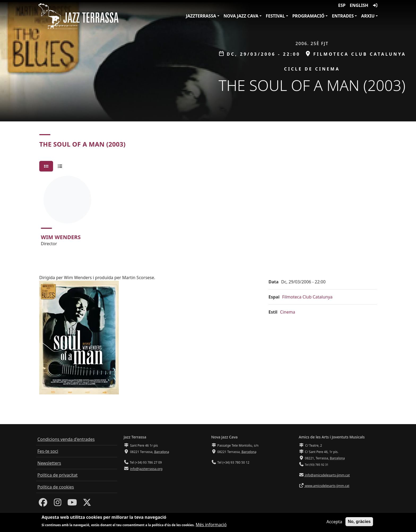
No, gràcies (359, 522)
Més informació (211, 525)
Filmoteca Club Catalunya (307, 297)
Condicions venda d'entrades (66, 439)
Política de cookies (56, 487)
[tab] (46, 166)
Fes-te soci (48, 451)
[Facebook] (43, 504)
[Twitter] (87, 504)
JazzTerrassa (201, 16)
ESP (342, 5)
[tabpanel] (208, 213)
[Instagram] (58, 504)
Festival (275, 16)
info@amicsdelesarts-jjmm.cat (327, 475)
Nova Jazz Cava (241, 16)
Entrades (343, 16)
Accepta (334, 522)
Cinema (288, 312)
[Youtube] (72, 504)
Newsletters (49, 463)
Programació (308, 16)
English (359, 5)
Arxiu (368, 16)
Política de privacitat (57, 475)
